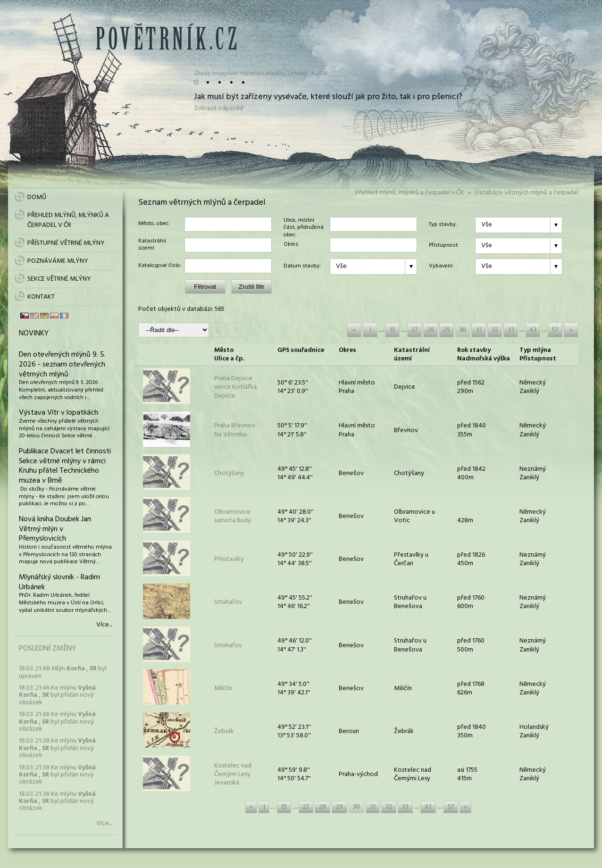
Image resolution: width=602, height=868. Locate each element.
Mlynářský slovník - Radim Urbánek (59, 582)
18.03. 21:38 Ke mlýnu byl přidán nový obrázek (57, 748)
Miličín (223, 689)
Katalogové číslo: (160, 266)
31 (479, 330)
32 (495, 330)
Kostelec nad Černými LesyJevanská (233, 774)
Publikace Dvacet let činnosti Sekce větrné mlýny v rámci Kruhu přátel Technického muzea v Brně (65, 466)
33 (511, 330)
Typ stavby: (443, 225)
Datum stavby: (302, 267)
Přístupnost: (444, 246)
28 (431, 330)
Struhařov (228, 602)
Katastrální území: (152, 245)
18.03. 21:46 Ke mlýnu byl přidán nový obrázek (57, 695)
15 (393, 330)
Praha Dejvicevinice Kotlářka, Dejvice (236, 387)
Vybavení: (441, 267)
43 (533, 330)
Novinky (34, 334)
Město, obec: (154, 224)
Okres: (292, 245)
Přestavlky (229, 559)
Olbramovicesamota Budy (233, 516)
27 (414, 330)
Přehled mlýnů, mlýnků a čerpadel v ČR (410, 193)
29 (447, 330)
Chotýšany (229, 473)
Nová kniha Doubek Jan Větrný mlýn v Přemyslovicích (55, 529)
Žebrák (224, 731)
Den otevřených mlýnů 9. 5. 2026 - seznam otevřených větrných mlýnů (62, 365)
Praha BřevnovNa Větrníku (235, 430)
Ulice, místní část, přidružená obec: (304, 224)
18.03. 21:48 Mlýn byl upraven (63, 672)
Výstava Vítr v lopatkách (59, 413)
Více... (104, 625)
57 (555, 330)
